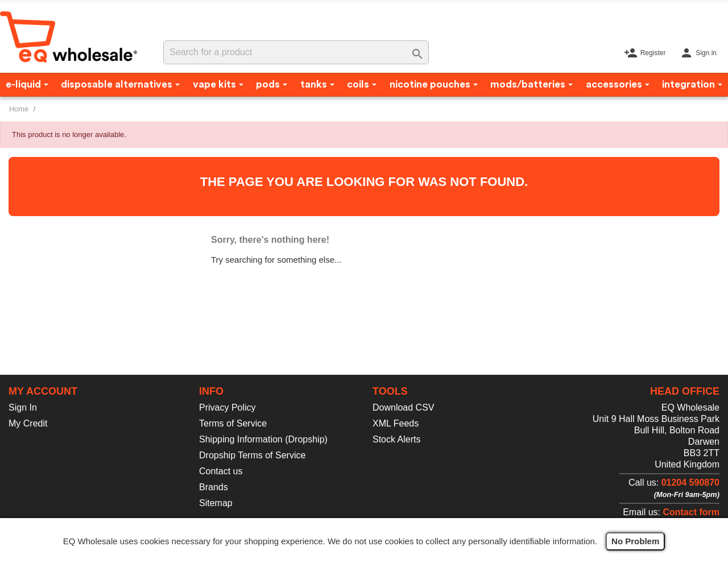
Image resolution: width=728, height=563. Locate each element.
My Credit (28, 423)
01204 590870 (690, 483)
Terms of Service (233, 423)
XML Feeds (396, 423)
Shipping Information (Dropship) (263, 439)
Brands (214, 487)
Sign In (23, 407)
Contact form (691, 512)
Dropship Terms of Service (252, 455)
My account (43, 391)
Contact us (221, 471)
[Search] (296, 52)
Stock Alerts (396, 439)
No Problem (635, 541)
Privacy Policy (227, 407)
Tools (390, 391)
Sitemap (216, 503)
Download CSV (404, 407)
